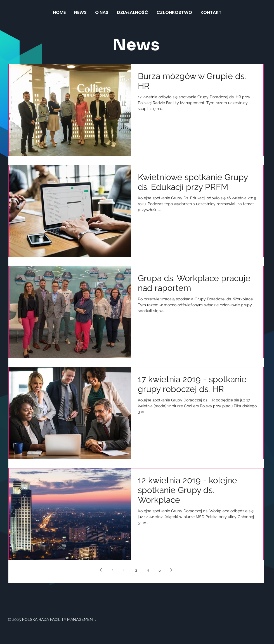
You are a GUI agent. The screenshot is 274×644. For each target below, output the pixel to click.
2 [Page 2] (124, 570)
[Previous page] (101, 570)
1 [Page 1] (113, 570)
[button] (133, 13)
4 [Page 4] (148, 570)
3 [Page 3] (136, 570)
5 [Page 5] (160, 570)
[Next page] (171, 570)
